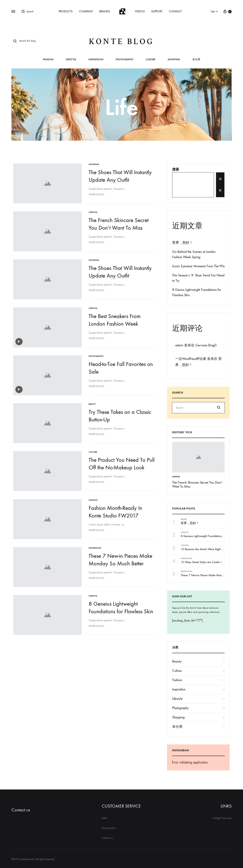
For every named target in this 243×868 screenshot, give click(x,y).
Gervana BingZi (206, 345)
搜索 (176, 169)
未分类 (196, 60)
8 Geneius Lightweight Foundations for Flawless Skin (211, 536)
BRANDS (105, 11)
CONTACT (175, 11)
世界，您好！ (182, 243)
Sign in (214, 11)
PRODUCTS (66, 11)
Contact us (21, 810)
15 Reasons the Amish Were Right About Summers (210, 549)
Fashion (48, 60)
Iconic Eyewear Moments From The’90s (198, 266)
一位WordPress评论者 (191, 359)
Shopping (174, 60)
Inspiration (96, 60)
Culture (150, 60)
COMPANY (86, 11)
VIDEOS (140, 11)
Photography (124, 60)
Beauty (93, 402)
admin (179, 345)
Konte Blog (121, 42)
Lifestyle (71, 60)
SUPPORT (157, 11)
